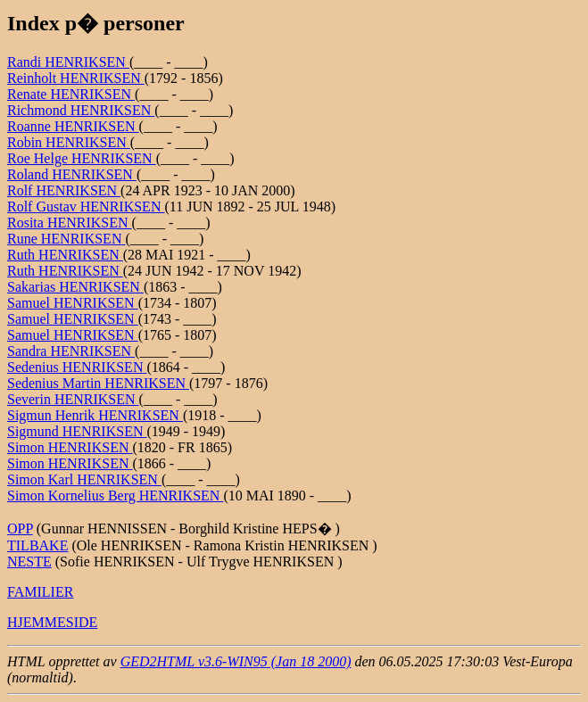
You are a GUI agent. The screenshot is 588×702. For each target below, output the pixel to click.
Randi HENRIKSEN (68, 62)
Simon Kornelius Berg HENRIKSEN (115, 496)
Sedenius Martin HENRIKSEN (98, 383)
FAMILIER (40, 592)
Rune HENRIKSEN (66, 239)
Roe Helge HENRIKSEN (82, 158)
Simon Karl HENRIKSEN (84, 479)
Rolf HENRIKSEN (64, 190)
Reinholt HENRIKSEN (76, 78)
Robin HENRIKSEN (69, 142)
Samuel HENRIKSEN (73, 303)
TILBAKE (37, 545)
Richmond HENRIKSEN (81, 110)
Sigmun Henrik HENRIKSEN (95, 415)
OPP (20, 529)
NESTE (29, 562)
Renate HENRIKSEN (71, 94)
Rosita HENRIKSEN (70, 223)
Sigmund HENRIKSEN (77, 431)
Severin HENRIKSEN (73, 399)
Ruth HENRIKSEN (65, 255)
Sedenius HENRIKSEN (77, 367)
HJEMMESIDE (52, 622)
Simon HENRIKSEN (70, 447)
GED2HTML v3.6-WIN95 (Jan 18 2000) (236, 661)
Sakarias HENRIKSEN (75, 287)
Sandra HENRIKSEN (71, 351)
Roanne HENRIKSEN (73, 126)
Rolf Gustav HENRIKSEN (86, 206)
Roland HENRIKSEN (72, 174)
